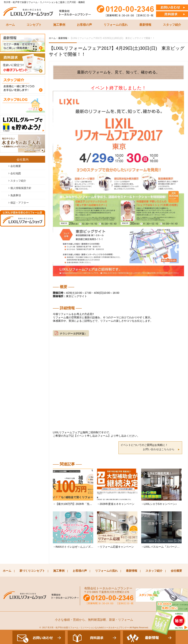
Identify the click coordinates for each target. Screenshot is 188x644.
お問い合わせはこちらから (159, 449)
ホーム (10, 25)
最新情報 (145, 25)
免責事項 (16, 195)
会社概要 (16, 166)
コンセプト (34, 25)
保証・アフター (20, 203)
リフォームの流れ (116, 25)
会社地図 (16, 173)
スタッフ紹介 (172, 25)
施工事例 (59, 25)
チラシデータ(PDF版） (73, 334)
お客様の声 (84, 25)
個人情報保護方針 (21, 188)
